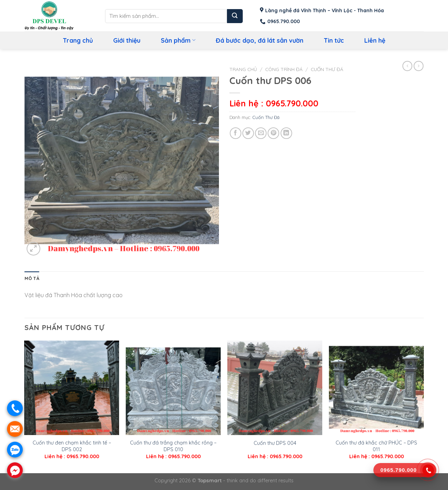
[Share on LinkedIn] (286, 133)
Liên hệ (375, 40)
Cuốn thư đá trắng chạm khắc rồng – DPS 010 (173, 446)
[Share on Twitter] (248, 133)
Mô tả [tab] (32, 278)
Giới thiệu (127, 40)
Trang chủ (78, 40)
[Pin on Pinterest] (273, 133)
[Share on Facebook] (236, 133)
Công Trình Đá (284, 69)
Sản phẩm (178, 40)
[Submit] (235, 16)
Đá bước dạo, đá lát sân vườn (260, 40)
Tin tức (334, 40)
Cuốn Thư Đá (327, 69)
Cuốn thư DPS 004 (275, 443)
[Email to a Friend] (261, 133)
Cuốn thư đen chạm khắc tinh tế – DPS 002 (72, 446)
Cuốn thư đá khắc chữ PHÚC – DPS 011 (376, 446)
